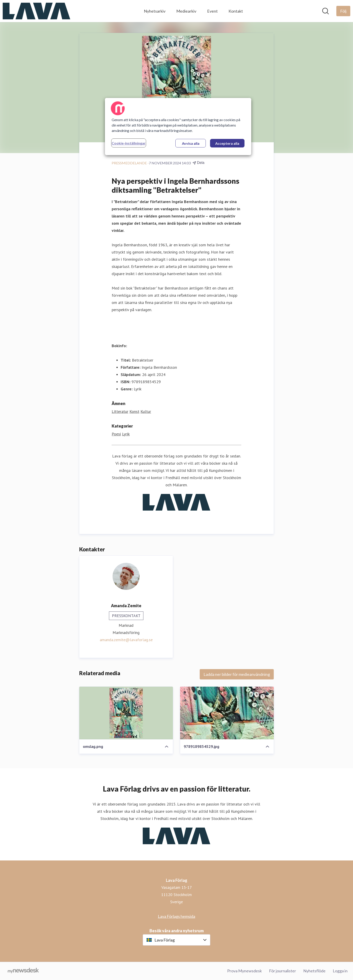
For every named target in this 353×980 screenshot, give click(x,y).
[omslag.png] (126, 713)
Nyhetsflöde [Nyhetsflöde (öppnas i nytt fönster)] (314, 971)
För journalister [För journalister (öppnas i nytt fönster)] (283, 971)
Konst (134, 411)
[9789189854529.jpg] (227, 713)
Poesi (116, 434)
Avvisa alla (191, 143)
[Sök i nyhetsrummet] (326, 11)
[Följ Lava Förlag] (343, 11)
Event (212, 11)
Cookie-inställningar (129, 143)
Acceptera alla (227, 143)
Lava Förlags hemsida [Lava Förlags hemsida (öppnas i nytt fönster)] (176, 916)
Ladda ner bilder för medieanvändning (237, 674)
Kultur (146, 411)
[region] (178, 127)
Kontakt (236, 11)
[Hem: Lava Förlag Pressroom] (36, 11)
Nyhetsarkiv (155, 11)
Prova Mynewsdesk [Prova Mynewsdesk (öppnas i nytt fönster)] (244, 971)
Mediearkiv (186, 11)
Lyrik (126, 434)
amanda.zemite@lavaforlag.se (126, 640)
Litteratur (120, 411)
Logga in (340, 971)
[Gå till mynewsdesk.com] (23, 971)
